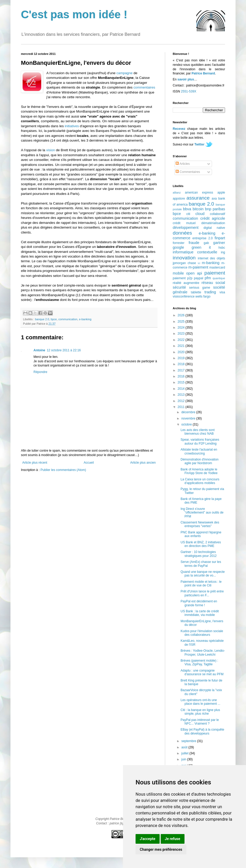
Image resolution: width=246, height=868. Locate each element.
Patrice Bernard (203, 73)
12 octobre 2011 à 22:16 (64, 350)
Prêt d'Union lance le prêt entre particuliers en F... (202, 593)
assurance (198, 198)
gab (206, 243)
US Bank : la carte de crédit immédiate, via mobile (200, 613)
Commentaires (188, 172)
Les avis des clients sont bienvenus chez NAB (198, 432)
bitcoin (198, 209)
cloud (200, 214)
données (182, 233)
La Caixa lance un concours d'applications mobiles (200, 481)
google (178, 247)
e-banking (85, 319)
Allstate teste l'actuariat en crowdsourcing (199, 451)
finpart (220, 238)
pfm (208, 278)
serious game (200, 288)
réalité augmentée (186, 283)
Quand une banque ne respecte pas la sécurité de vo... (203, 574)
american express (199, 193)
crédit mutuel (184, 223)
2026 (182, 315)
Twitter (199, 144)
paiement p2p (183, 278)
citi (188, 214)
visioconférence (184, 296)
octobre (187, 424)
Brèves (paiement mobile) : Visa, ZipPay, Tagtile (199, 662)
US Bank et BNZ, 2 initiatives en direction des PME (201, 544)
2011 (182, 407)
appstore (179, 199)
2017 (182, 370)
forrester (179, 243)
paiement (215, 273)
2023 (182, 334)
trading (210, 292)
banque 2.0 (42, 319)
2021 (182, 346)
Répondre (40, 372)
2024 (182, 328)
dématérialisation (213, 223)
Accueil (89, 463)
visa (222, 292)
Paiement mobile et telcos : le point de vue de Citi (201, 584)
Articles (183, 164)
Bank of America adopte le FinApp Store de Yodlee (199, 471)
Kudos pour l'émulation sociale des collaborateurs (202, 633)
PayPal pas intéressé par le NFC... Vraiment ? (200, 722)
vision (51, 150)
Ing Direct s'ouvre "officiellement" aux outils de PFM (202, 513)
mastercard (217, 267)
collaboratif (217, 214)
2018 (182, 364)
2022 (182, 340)
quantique (219, 278)
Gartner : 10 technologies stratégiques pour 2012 (199, 554)
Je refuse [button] (173, 839)
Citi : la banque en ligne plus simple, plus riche (200, 712)
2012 (182, 401)
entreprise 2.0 (202, 238)
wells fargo (203, 296)
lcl (199, 263)
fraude (194, 243)
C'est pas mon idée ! (74, 14)
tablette (196, 292)
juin (184, 759)
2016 (182, 376)
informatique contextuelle (195, 252)
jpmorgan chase (184, 263)
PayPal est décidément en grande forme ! (199, 603)
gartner (219, 243)
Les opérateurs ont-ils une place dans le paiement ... (200, 702)
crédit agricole (213, 218)
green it (201, 247)
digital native (214, 228)
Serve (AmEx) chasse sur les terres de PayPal (201, 564)
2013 (182, 395)
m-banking (211, 263)
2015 (182, 382)
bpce (54, 319)
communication (68, 319)
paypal (199, 278)
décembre (189, 412)
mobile (178, 273)
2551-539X (189, 91)
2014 (182, 389)
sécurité (179, 287)
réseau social (213, 283)
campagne (125, 73)
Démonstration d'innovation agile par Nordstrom (200, 461)
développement (186, 228)
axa (214, 199)
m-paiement (198, 267)
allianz (177, 193)
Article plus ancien (143, 463)
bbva (187, 209)
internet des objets (211, 258)
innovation (184, 258)
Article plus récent (35, 463)
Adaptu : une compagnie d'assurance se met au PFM (202, 672)
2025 (182, 322)
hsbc (222, 248)
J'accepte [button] (148, 839)
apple (221, 193)
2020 (182, 352)
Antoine (39, 350)
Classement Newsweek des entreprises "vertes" (200, 524)
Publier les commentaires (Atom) (63, 470)
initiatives (72, 126)
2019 (182, 358)
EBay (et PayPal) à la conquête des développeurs (202, 731)
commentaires (144, 87)
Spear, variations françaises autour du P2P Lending (200, 441)
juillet (185, 753)
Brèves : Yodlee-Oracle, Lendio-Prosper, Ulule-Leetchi (203, 653)
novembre (189, 418)
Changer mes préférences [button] (161, 849)
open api (194, 273)
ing (223, 252)
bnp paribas (215, 209)
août (185, 747)
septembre (189, 741)
